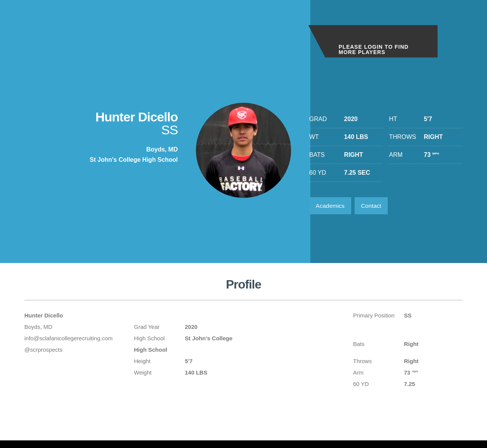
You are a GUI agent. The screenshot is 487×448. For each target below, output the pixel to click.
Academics (331, 206)
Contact (373, 206)
